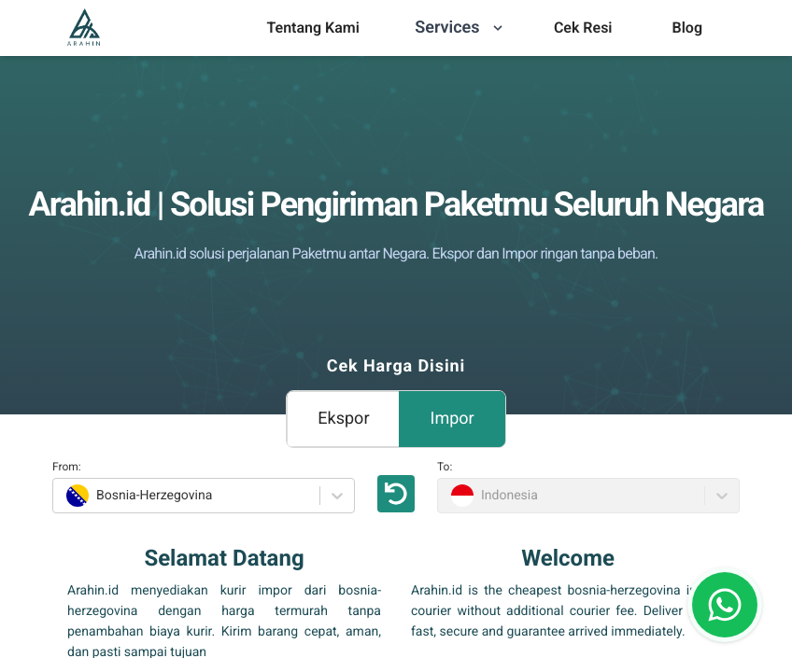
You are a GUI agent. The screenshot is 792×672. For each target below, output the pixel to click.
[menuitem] (312, 28)
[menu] (312, 28)
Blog (687, 28)
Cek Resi (583, 28)
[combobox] (64, 496)
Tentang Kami (312, 28)
